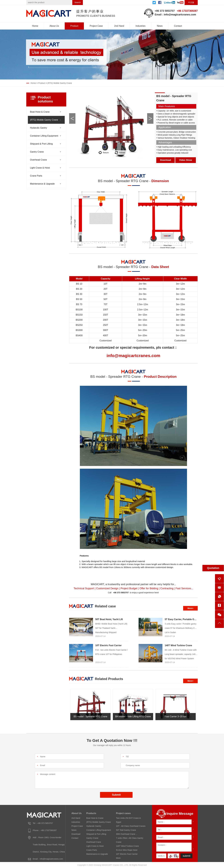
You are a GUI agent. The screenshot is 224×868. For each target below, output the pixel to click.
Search (78, 2)
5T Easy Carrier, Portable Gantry (182, 619)
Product (74, 26)
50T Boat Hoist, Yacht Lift (109, 619)
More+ (190, 608)
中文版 (191, 2)
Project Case (96, 26)
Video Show (186, 160)
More (118, 858)
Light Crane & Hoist (40, 168)
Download (166, 160)
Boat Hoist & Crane (40, 112)
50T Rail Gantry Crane (126, 830)
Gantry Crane (37, 152)
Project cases (123, 813)
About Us (54, 26)
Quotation (213, 568)
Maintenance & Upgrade (42, 184)
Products (91, 813)
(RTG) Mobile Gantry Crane (60, 83)
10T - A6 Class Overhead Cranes (131, 826)
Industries (140, 26)
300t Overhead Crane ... (127, 834)
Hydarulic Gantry (38, 128)
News (160, 26)
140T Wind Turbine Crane (178, 645)
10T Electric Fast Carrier (108, 645)
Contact (178, 26)
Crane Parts (36, 176)
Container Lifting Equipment (44, 136)
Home (35, 26)
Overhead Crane (38, 160)
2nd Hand (119, 26)
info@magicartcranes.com (180, 15)
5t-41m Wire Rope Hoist (127, 850)
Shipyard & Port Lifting (41, 144)
